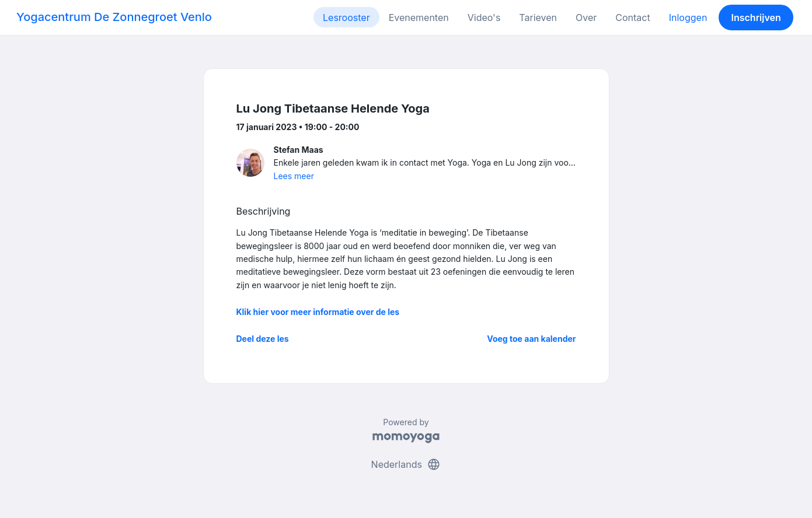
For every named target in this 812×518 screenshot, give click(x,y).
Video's (484, 17)
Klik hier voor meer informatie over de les (318, 312)
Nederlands (406, 464)
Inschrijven (756, 17)
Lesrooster (346, 17)
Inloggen (688, 17)
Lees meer (294, 176)
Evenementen (419, 17)
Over (586, 17)
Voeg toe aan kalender (531, 339)
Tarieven (538, 17)
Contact (632, 17)
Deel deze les (263, 339)
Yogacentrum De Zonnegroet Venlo (114, 17)
